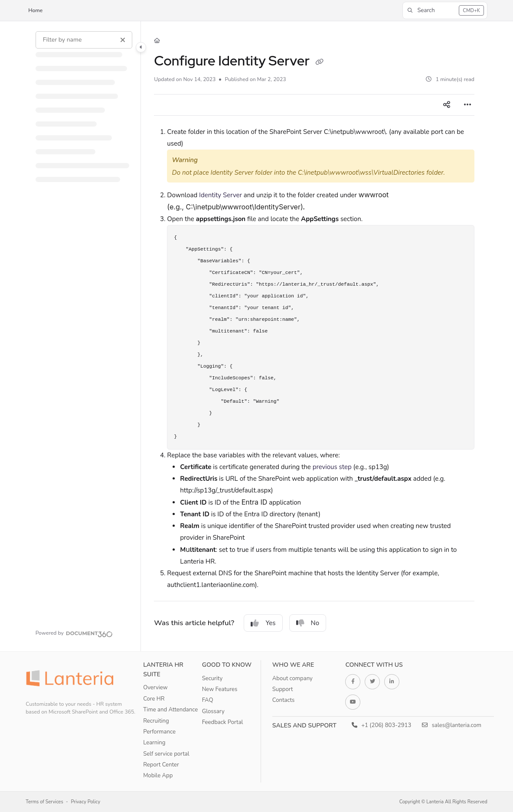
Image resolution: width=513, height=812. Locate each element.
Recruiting (156, 721)
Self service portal (166, 754)
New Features (220, 689)
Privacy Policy (86, 802)
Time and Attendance (170, 710)
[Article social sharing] (447, 105)
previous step (332, 467)
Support (283, 689)
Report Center (161, 765)
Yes (263, 623)
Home (35, 10)
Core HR (154, 699)
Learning (154, 743)
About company (292, 678)
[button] (445, 10)
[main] (314, 336)
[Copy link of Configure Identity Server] (319, 62)
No (308, 623)
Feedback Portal (223, 722)
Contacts (284, 700)
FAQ (208, 700)
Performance (159, 732)
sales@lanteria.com (452, 725)
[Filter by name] (84, 40)
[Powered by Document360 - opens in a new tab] (74, 633)
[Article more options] (467, 105)
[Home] (157, 41)
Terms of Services (44, 802)
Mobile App (158, 776)
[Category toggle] (141, 47)
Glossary (213, 711)
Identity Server (221, 195)
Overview (155, 688)
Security (212, 678)
